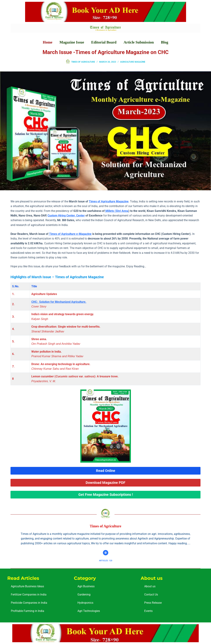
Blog (165, 42)
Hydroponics (85, 603)
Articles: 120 (106, 561)
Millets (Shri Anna (117, 211)
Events (148, 611)
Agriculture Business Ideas (27, 586)
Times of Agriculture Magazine (109, 201)
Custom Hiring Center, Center (66, 216)
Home (48, 42)
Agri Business (86, 586)
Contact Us (151, 595)
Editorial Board (104, 42)
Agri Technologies (89, 611)
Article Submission (139, 42)
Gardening (84, 595)
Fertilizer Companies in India (29, 595)
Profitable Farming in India (28, 611)
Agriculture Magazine (133, 62)
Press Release (153, 603)
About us (150, 586)
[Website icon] (106, 553)
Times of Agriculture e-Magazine (70, 234)
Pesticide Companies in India (29, 603)
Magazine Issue (72, 42)
